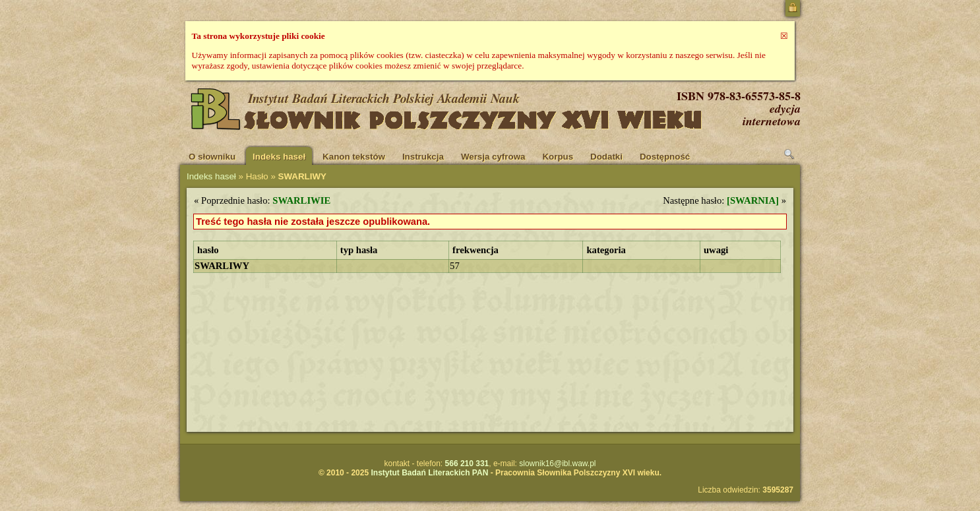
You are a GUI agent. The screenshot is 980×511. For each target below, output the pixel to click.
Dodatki (606, 157)
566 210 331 (467, 464)
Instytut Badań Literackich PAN (429, 473)
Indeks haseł (279, 157)
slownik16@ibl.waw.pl (557, 464)
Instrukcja (423, 157)
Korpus (558, 157)
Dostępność (665, 157)
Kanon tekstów (354, 157)
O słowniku (212, 157)
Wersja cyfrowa (493, 157)
